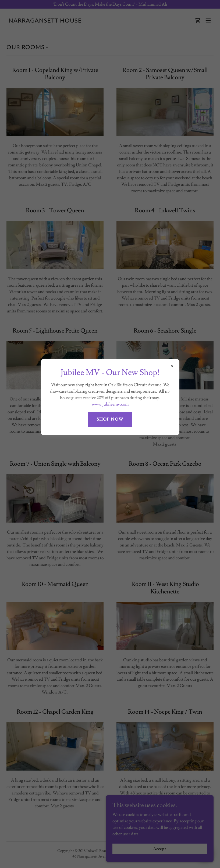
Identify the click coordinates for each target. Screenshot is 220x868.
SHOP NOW (110, 419)
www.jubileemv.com (110, 404)
